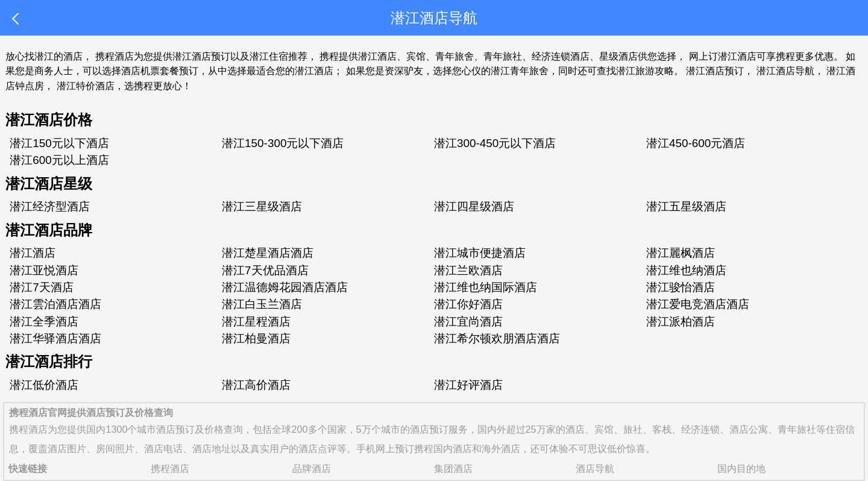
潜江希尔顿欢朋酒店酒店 (497, 338)
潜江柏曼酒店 (256, 338)
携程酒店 (28, 429)
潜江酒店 (33, 253)
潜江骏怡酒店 (681, 287)
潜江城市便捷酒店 (480, 253)
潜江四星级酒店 (474, 206)
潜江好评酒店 (468, 385)
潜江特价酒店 (86, 86)
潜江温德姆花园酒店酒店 (285, 287)
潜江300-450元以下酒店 (495, 143)
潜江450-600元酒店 (696, 143)
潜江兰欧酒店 (468, 270)
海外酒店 (501, 448)
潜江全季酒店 (44, 322)
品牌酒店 (312, 468)
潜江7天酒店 (42, 287)
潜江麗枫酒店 (681, 253)
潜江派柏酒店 (681, 322)
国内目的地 (741, 468)
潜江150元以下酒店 (59, 143)
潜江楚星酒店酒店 (268, 253)
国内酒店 (453, 448)
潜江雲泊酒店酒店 (55, 304)
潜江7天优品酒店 (265, 270)
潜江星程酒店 (256, 322)
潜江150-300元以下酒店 (283, 143)
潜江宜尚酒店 (468, 322)
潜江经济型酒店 (50, 206)
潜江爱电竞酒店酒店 (698, 304)
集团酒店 (453, 468)
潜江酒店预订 (715, 71)
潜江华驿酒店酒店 (55, 338)
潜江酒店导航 (785, 71)
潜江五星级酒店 (686, 206)
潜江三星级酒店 (262, 206)
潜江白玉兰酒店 (262, 304)
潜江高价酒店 (256, 385)
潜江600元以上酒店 (59, 160)
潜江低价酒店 (44, 385)
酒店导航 (595, 468)
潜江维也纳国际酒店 (486, 287)
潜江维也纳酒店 (686, 270)
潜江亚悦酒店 (44, 270)
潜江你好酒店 (468, 304)
